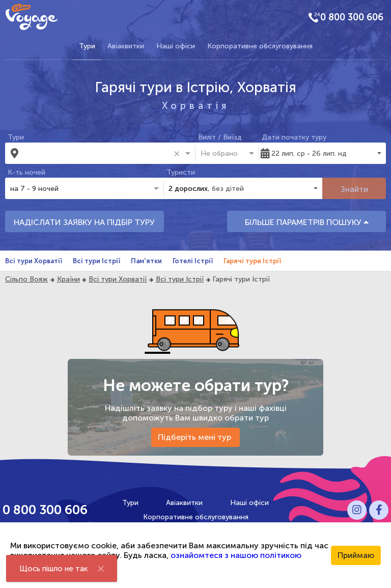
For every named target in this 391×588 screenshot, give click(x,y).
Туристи (181, 172)
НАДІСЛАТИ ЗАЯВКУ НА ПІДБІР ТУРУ (84, 222)
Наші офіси (176, 46)
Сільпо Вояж (26, 279)
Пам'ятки (146, 261)
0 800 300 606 (352, 17)
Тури (87, 46)
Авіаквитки (126, 46)
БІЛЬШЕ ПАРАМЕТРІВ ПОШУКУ (307, 222)
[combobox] (97, 153)
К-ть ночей (26, 172)
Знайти (354, 189)
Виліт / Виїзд (220, 137)
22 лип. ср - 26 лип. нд (309, 153)
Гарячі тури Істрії (252, 261)
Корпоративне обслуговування (260, 46)
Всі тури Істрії (96, 261)
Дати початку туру (294, 137)
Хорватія (196, 106)
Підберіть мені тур (195, 437)
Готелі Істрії (193, 261)
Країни (68, 279)
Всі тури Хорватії (34, 261)
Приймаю (356, 555)
